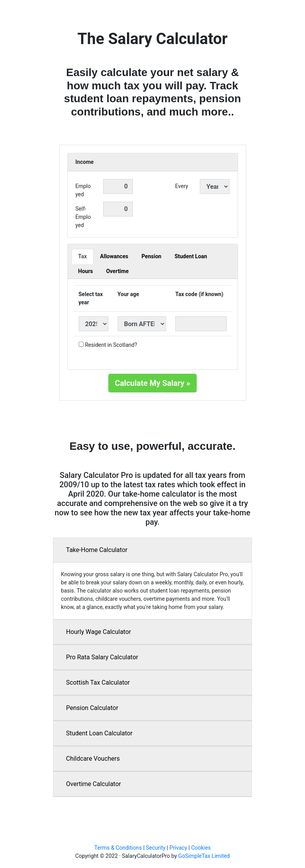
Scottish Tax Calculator (98, 683)
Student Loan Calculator (100, 733)
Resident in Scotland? (111, 345)
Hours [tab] (86, 271)
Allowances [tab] (114, 256)
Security (156, 848)
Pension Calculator (92, 708)
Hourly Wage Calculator (99, 632)
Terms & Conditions (118, 848)
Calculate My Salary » (152, 383)
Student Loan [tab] (191, 256)
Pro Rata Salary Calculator (102, 657)
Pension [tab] (151, 256)
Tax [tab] (83, 256)
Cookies (201, 848)
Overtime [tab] (117, 271)
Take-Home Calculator (97, 550)
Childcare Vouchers (93, 759)
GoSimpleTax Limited (204, 856)
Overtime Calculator (94, 784)
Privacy (178, 848)
